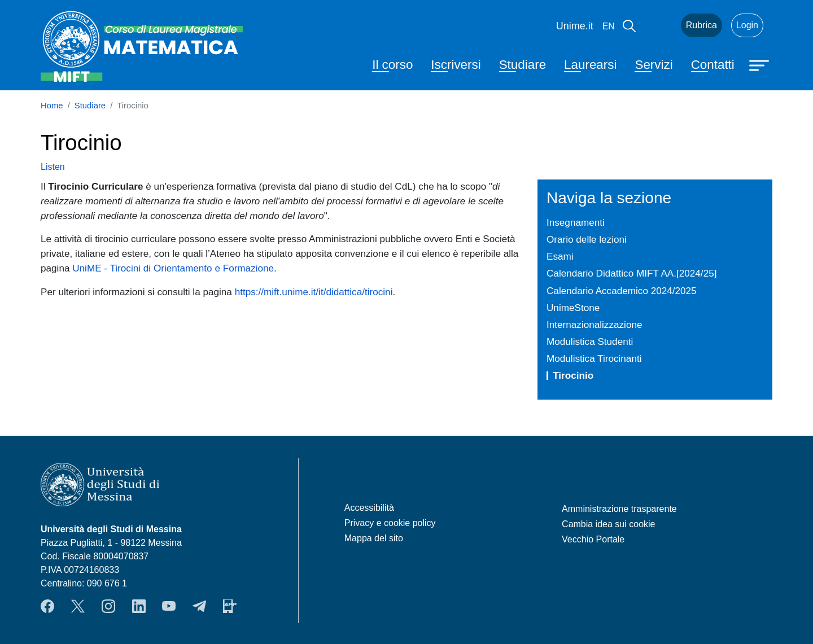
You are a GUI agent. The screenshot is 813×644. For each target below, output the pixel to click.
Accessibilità (369, 508)
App (230, 606)
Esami (560, 256)
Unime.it (575, 26)
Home (52, 106)
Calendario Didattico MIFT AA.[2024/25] (631, 273)
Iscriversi (456, 65)
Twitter (78, 606)
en (609, 26)
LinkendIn (139, 606)
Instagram (108, 606)
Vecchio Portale (593, 539)
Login (747, 25)
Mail (658, 25)
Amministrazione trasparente (619, 509)
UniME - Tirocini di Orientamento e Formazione (173, 268)
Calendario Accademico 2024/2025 (622, 291)
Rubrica (701, 25)
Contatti (713, 65)
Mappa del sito (374, 538)
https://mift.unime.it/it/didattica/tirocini (314, 292)
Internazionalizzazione (594, 325)
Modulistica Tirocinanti (594, 358)
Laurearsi (590, 65)
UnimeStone (573, 308)
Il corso (392, 65)
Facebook (47, 606)
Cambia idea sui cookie (608, 524)
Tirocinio (573, 375)
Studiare (523, 65)
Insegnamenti (576, 222)
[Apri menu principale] (760, 64)
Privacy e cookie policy (390, 523)
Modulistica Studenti (590, 341)
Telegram (199, 606)
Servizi (654, 65)
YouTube (169, 606)
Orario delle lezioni (587, 239)
